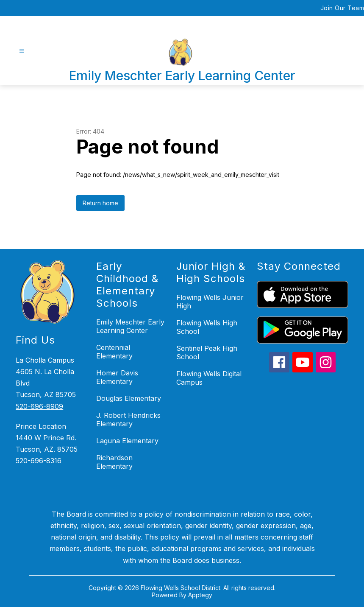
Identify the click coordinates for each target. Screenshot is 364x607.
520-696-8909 (39, 406)
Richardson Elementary (114, 462)
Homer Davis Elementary (117, 377)
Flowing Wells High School (207, 327)
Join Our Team (342, 8)
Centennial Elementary (114, 352)
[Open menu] (22, 51)
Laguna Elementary (127, 441)
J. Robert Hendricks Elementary (128, 420)
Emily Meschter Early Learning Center (130, 326)
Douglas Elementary (129, 398)
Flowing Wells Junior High (210, 302)
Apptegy (200, 595)
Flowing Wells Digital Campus (209, 378)
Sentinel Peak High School (207, 352)
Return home (100, 203)
